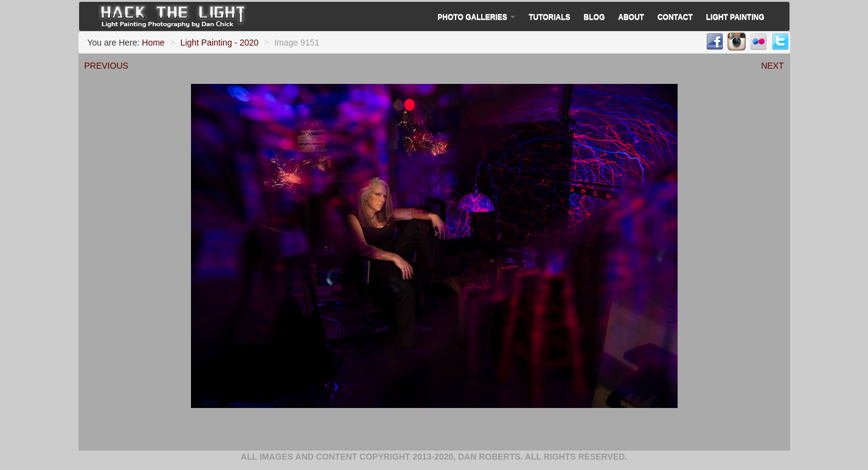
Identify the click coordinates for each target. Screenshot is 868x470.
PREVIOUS (106, 66)
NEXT (772, 66)
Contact (675, 17)
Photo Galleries (476, 17)
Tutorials (549, 17)
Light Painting (735, 17)
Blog (595, 17)
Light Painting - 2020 (220, 43)
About (631, 17)
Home (153, 43)
